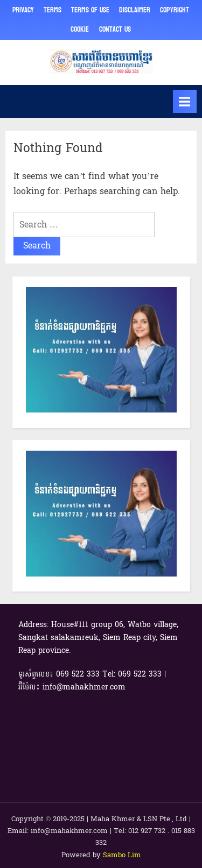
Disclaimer (135, 10)
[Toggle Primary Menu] (185, 101)
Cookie (80, 29)
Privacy (23, 10)
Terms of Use (90, 10)
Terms (53, 10)
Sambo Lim (122, 855)
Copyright (175, 10)
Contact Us (115, 29)
